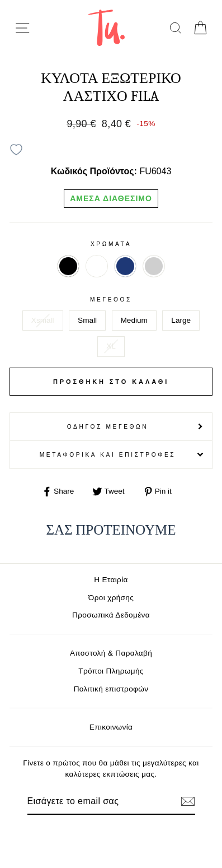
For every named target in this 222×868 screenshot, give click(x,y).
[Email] (92, 801)
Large (181, 320)
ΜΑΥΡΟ (68, 266)
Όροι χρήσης (111, 598)
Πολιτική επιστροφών (111, 689)
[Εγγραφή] (188, 801)
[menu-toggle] (22, 28)
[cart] (200, 28)
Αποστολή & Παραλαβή (111, 653)
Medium (134, 320)
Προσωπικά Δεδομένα (111, 615)
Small (87, 320)
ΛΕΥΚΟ (97, 266)
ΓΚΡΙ (154, 266)
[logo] (107, 28)
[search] (175, 28)
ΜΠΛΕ (125, 266)
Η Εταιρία (111, 580)
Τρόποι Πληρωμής (111, 671)
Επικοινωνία (111, 727)
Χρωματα (111, 244)
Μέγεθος (111, 300)
